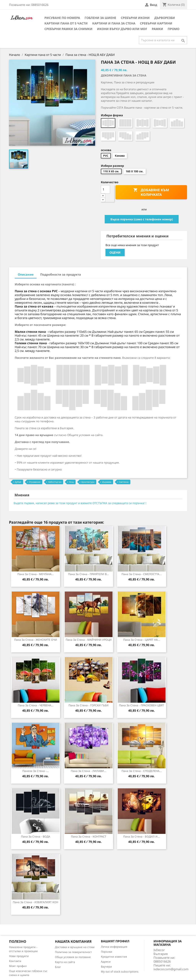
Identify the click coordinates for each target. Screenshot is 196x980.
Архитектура (88, 482)
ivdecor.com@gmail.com (171, 969)
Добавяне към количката (151, 192)
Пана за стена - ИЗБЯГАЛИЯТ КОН (36, 902)
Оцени (115, 252)
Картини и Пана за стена (114, 23)
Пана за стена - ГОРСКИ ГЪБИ (89, 705)
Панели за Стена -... (36, 771)
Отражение (35, 482)
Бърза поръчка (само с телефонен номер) (142, 219)
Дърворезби (165, 18)
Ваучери (106, 967)
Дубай (18, 482)
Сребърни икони (135, 18)
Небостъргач (55, 482)
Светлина (124, 482)
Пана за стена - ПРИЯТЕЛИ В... (89, 574)
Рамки (157, 29)
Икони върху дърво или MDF (122, 29)
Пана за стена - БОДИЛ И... (142, 836)
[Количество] (105, 189)
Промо (174, 29)
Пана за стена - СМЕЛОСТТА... (142, 574)
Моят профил (18, 966)
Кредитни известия (114, 957)
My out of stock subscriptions (120, 971)
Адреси (106, 962)
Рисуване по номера (62, 18)
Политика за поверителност (73, 952)
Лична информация (114, 947)
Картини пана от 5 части (66, 23)
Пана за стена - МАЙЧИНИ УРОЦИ (89, 640)
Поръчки (107, 952)
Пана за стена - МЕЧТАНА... (36, 574)
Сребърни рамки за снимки (68, 29)
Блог (58, 967)
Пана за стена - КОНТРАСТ (89, 836)
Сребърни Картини (156, 23)
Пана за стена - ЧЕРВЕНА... (36, 705)
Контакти (15, 961)
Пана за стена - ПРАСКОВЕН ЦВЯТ (142, 705)
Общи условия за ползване (73, 957)
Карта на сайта (65, 962)
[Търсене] (163, 40)
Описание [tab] (26, 274)
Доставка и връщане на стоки (75, 947)
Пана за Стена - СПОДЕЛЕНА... (142, 771)
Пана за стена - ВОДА (36, 836)
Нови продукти (19, 956)
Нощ (71, 482)
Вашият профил (115, 941)
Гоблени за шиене (100, 18)
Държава (107, 482)
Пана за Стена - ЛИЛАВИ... (89, 771)
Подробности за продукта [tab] (61, 274)
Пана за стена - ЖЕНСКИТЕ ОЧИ (36, 640)
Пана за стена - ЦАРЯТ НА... (142, 640)
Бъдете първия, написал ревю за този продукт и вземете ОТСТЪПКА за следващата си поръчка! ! (80, 503)
